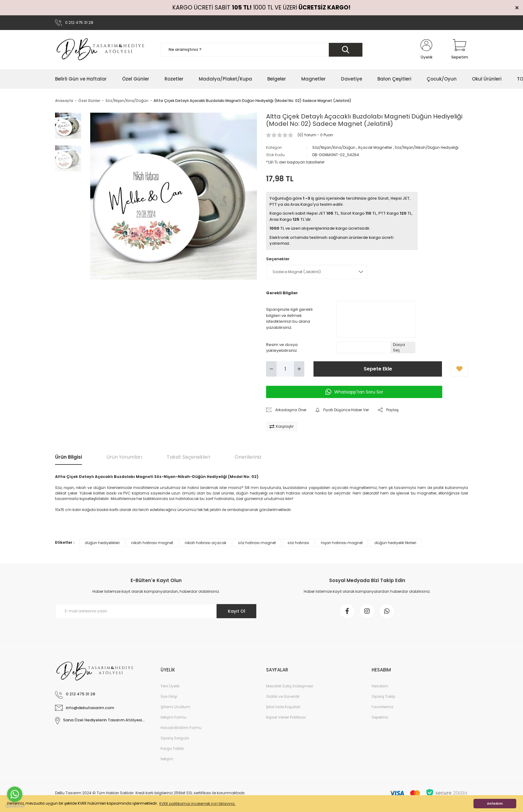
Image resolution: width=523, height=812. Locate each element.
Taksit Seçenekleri (188, 457)
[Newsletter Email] (156, 611)
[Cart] (460, 50)
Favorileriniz (382, 707)
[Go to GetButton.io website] (15, 806)
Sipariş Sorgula (175, 738)
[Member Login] (426, 50)
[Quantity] (285, 369)
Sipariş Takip (383, 696)
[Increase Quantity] (299, 369)
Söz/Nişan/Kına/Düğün (334, 147)
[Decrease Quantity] (271, 369)
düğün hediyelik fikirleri (395, 543)
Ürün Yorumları (124, 457)
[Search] (261, 50)
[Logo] (101, 50)
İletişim (167, 759)
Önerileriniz (248, 457)
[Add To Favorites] (460, 369)
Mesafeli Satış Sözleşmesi (290, 686)
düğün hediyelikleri (102, 543)
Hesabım (380, 686)
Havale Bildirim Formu (181, 728)
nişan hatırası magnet (342, 543)
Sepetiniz (380, 717)
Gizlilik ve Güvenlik (283, 696)
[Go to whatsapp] (15, 794)
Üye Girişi (169, 696)
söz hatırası (298, 543)
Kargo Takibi (172, 748)
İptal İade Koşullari (283, 707)
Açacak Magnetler (375, 147)
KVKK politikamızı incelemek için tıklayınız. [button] (197, 804)
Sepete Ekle (378, 369)
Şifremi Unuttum (175, 707)
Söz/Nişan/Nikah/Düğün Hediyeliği (427, 147)
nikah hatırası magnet (152, 543)
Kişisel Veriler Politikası (286, 717)
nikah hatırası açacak (206, 543)
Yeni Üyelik (170, 686)
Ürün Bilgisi (69, 457)
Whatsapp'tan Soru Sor (354, 392)
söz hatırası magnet (257, 543)
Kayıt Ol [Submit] (237, 611)
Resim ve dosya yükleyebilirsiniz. (282, 348)
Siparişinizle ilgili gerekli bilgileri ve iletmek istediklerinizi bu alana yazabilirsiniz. (289, 318)
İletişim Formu (173, 717)
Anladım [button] (495, 804)
